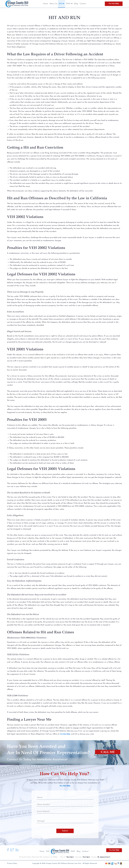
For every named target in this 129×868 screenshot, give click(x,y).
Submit (65, 831)
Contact (85, 851)
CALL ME (108, 752)
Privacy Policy (12, 863)
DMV (73, 851)
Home (42, 851)
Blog (79, 851)
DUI (48, 851)
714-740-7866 (114, 4)
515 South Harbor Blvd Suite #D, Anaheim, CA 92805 (38, 857)
